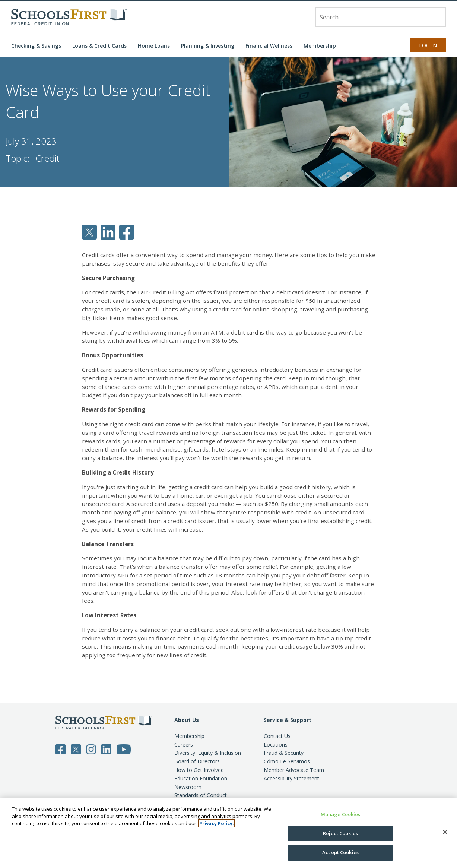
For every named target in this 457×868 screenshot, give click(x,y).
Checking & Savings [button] (36, 46)
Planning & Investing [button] (208, 46)
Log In (428, 45)
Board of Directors (197, 761)
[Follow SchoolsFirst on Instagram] (91, 749)
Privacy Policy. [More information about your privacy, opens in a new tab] (217, 823)
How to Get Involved (199, 770)
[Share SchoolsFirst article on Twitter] (89, 231)
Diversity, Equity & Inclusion (208, 753)
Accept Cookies (340, 852)
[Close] (445, 832)
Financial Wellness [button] (269, 46)
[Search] (436, 17)
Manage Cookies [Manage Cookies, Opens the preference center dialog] (341, 814)
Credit (47, 158)
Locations (276, 745)
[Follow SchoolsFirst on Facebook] (61, 749)
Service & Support (288, 720)
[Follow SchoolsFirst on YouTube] (124, 749)
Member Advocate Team (294, 770)
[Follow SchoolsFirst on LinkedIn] (106, 749)
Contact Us (277, 736)
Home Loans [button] (154, 46)
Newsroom (188, 787)
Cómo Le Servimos (287, 761)
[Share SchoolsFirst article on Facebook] (127, 231)
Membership (189, 736)
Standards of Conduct (201, 795)
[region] (228, 833)
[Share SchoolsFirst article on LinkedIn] (108, 231)
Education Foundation (201, 778)
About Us (187, 720)
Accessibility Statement (291, 778)
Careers (184, 745)
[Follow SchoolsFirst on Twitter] (76, 749)
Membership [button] (320, 46)
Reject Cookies (340, 833)
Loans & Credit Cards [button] (99, 46)
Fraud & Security (284, 753)
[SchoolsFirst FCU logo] (69, 17)
